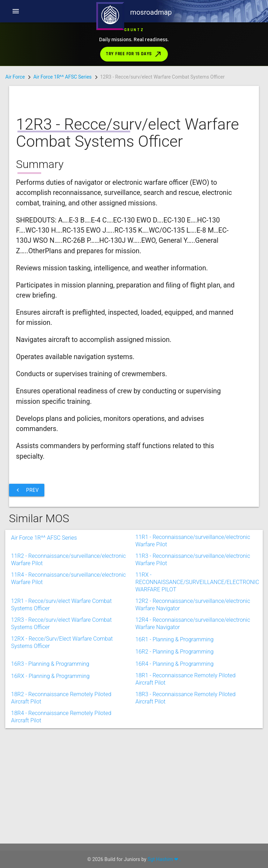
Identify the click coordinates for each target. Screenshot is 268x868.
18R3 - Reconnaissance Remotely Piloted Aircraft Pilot (185, 792)
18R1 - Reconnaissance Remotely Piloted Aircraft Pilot (185, 773)
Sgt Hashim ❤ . (164, 859)
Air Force (15, 77)
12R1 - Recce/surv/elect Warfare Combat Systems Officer (61, 699)
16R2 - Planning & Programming (174, 749)
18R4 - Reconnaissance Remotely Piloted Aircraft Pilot (61, 811)
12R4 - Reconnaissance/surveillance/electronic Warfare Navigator (193, 718)
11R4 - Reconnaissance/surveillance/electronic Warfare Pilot (69, 673)
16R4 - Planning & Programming (174, 762)
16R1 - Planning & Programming (174, 737)
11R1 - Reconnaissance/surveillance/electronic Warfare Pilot (193, 635)
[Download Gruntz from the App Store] (134, 44)
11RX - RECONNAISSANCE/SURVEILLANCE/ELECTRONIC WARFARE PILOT (197, 673)
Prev (27, 588)
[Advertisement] (129, 524)
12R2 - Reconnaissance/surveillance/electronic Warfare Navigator (193, 699)
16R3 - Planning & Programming (50, 762)
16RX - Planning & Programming (50, 774)
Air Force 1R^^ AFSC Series (62, 77)
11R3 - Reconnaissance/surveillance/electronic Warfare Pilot (193, 654)
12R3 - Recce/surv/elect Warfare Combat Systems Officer (61, 718)
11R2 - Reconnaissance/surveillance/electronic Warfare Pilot (69, 654)
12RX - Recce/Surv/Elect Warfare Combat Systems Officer (62, 737)
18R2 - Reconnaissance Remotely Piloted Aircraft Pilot (61, 792)
